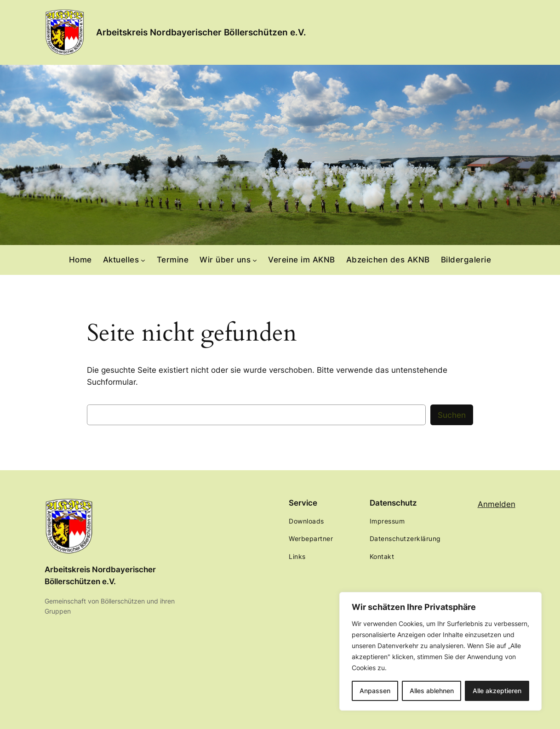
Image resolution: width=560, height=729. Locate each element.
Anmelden (497, 504)
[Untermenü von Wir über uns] (255, 260)
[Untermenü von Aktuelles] (143, 260)
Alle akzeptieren (497, 691)
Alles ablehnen (432, 691)
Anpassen (375, 691)
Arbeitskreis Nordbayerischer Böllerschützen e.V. (201, 32)
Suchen (452, 415)
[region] (440, 651)
